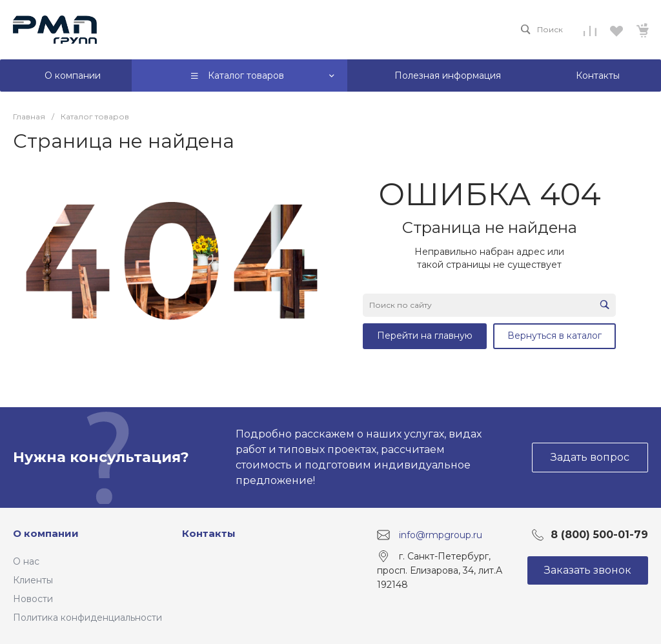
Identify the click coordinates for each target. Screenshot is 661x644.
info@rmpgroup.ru (441, 535)
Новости (33, 599)
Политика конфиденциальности (87, 618)
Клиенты (33, 580)
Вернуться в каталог (554, 336)
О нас (26, 561)
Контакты (209, 533)
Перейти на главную (425, 336)
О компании (46, 533)
